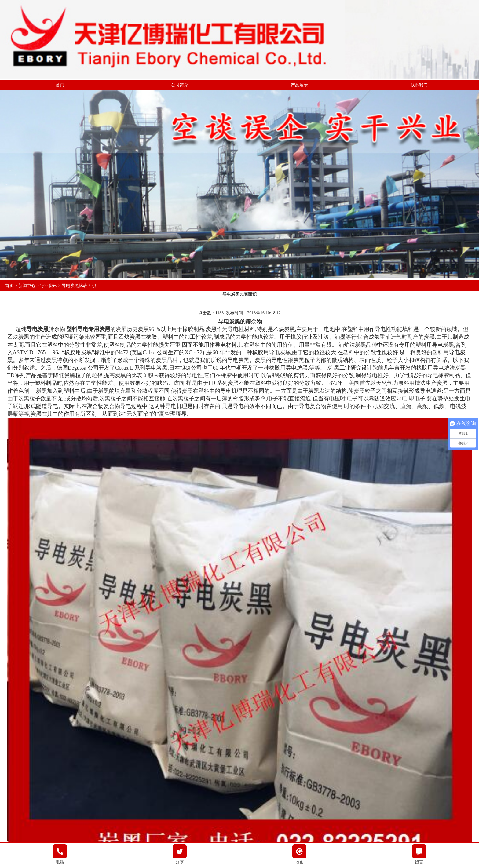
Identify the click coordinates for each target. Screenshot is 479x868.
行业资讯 (49, 286)
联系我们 (419, 85)
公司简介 (180, 85)
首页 (60, 85)
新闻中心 (27, 286)
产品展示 (299, 85)
